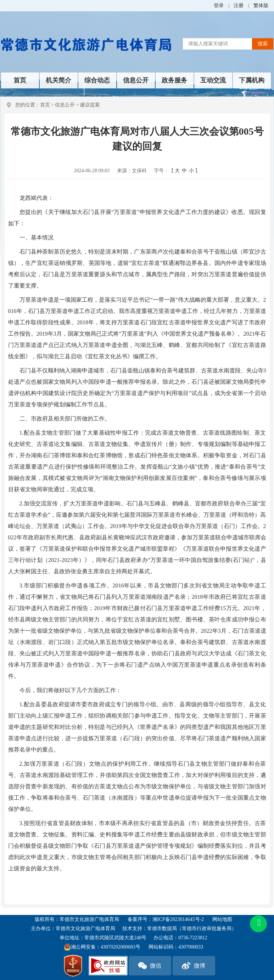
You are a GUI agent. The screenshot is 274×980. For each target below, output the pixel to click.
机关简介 (58, 80)
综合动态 (97, 80)
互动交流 (213, 80)
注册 (239, 5)
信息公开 (136, 80)
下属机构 (252, 80)
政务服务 (174, 80)
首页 (20, 80)
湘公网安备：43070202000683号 (102, 947)
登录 (219, 5)
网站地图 (222, 919)
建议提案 (90, 105)
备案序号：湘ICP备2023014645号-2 (166, 919)
